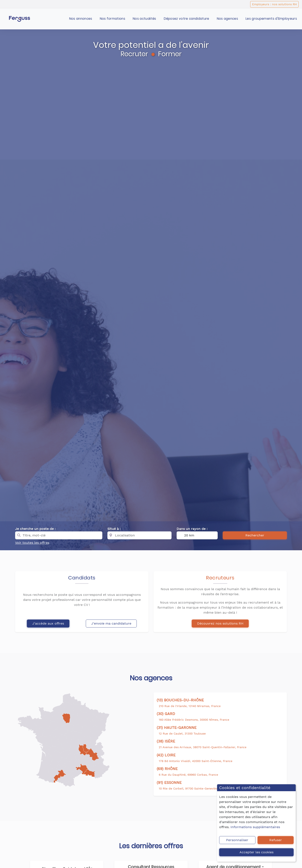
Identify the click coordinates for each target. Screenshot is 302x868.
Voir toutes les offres (32, 543)
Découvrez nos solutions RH (220, 623)
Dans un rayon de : (192, 529)
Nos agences (228, 19)
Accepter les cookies (256, 852)
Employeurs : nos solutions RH (274, 4)
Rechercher (255, 535)
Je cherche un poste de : (35, 529)
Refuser (276, 840)
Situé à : (114, 529)
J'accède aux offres (48, 623)
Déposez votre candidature (187, 19)
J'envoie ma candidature (111, 623)
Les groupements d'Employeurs (271, 19)
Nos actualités (144, 19)
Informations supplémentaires (255, 827)
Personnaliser (237, 840)
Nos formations (113, 19)
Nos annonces (81, 19)
